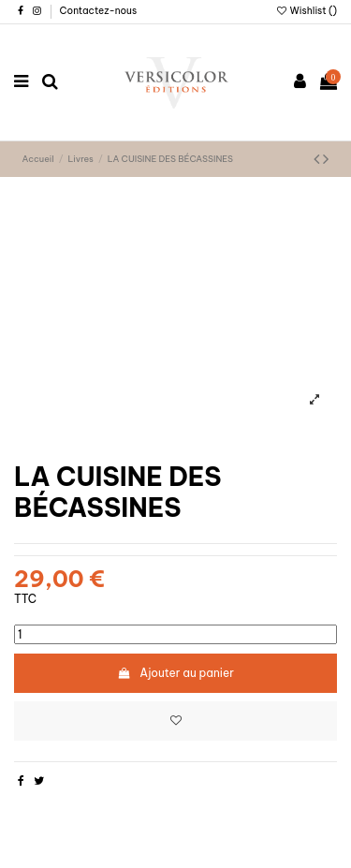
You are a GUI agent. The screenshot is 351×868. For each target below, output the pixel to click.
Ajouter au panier (175, 673)
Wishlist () (306, 11)
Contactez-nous (99, 11)
